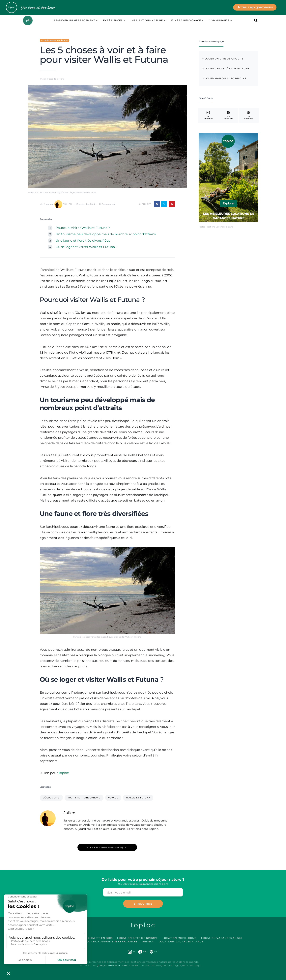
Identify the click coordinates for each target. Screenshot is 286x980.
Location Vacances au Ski (222, 938)
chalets (134, 965)
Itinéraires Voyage (186, 20)
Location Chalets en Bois (93, 938)
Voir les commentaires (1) (105, 847)
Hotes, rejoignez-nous (255, 7)
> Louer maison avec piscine (224, 78)
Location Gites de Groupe (137, 938)
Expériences (113, 20)
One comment (109, 204)
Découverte (51, 798)
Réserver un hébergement (74, 20)
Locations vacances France (181, 942)
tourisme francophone (84, 798)
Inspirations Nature (147, 20)
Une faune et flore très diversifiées (83, 241)
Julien (63, 204)
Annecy (148, 942)
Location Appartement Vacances (111, 942)
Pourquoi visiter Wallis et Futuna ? (83, 228)
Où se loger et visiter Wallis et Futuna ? (86, 247)
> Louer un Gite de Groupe (223, 59)
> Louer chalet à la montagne (226, 69)
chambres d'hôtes (116, 965)
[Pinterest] (249, 115)
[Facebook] (228, 115)
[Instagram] (208, 115)
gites (100, 965)
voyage (113, 798)
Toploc (64, 773)
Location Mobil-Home (179, 938)
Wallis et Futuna (138, 798)
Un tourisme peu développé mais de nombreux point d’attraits (106, 234)
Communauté (219, 20)
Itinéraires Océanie (55, 40)
